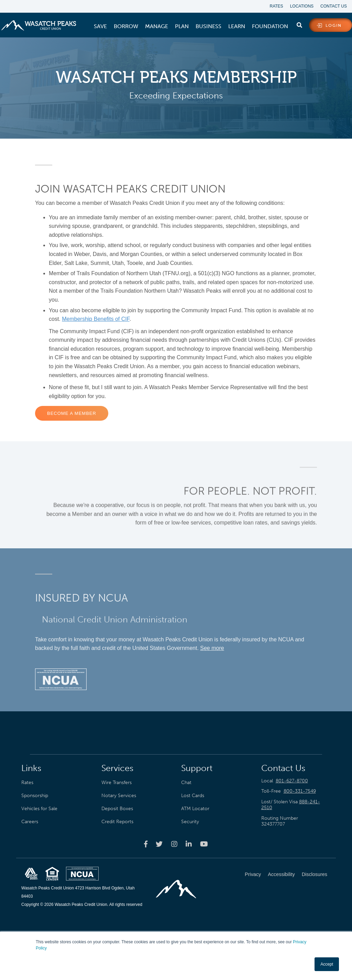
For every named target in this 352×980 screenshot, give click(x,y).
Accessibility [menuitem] (281, 874)
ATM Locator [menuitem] (195, 808)
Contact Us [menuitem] (334, 6)
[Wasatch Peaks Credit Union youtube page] (204, 844)
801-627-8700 (292, 781)
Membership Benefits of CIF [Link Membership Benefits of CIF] (96, 319)
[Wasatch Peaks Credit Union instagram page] (174, 844)
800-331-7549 (300, 791)
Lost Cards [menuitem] (193, 795)
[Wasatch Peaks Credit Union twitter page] (159, 844)
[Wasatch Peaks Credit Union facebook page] (146, 844)
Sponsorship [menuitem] (35, 795)
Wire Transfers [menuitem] (117, 782)
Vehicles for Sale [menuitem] (39, 808)
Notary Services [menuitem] (119, 795)
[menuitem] (100, 26)
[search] (299, 24)
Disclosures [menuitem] (315, 874)
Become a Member (72, 413)
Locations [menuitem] (302, 6)
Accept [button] (327, 964)
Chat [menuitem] (186, 782)
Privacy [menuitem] (253, 874)
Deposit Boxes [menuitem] (117, 808)
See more (212, 645)
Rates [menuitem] (277, 6)
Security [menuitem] (190, 821)
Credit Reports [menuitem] (117, 821)
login (334, 25)
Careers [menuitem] (30, 821)
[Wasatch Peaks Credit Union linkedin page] (189, 844)
